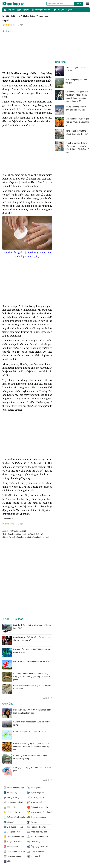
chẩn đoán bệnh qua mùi (38, 537)
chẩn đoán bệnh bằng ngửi (14, 534)
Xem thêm (48, 698)
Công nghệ (23, 10)
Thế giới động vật (63, 10)
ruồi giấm (31, 387)
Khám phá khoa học (42, 10)
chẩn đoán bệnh (19, 531)
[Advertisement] (27, 52)
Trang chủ (9, 10)
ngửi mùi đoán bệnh (36, 534)
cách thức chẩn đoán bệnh (14, 537)
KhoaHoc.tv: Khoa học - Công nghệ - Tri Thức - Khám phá (16, 4)
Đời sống (10, 31)
